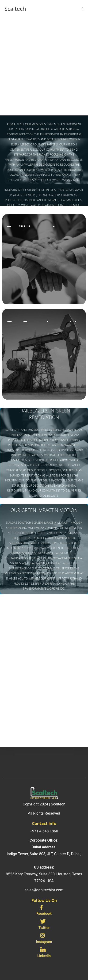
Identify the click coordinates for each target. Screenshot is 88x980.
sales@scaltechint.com (44, 890)
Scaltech (15, 9)
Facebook (44, 914)
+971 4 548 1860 (44, 831)
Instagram (44, 942)
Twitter (44, 928)
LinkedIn (44, 956)
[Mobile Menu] (83, 9)
